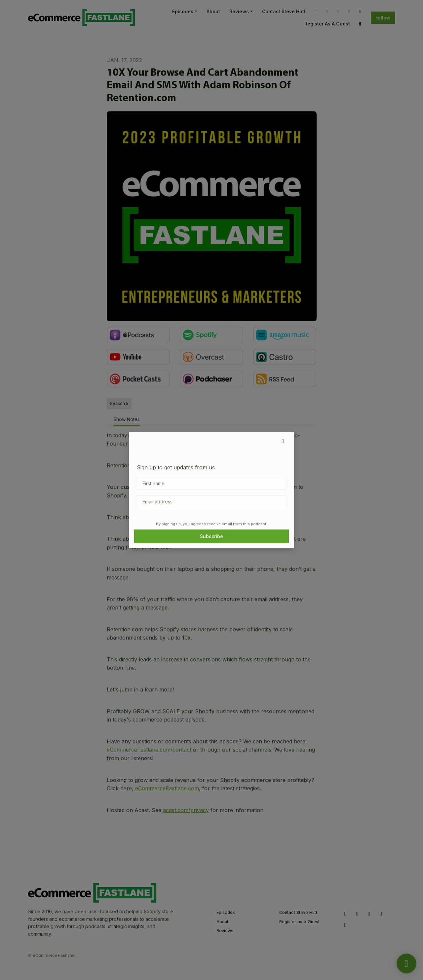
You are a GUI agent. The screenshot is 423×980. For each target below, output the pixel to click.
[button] (283, 441)
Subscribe (211, 536)
